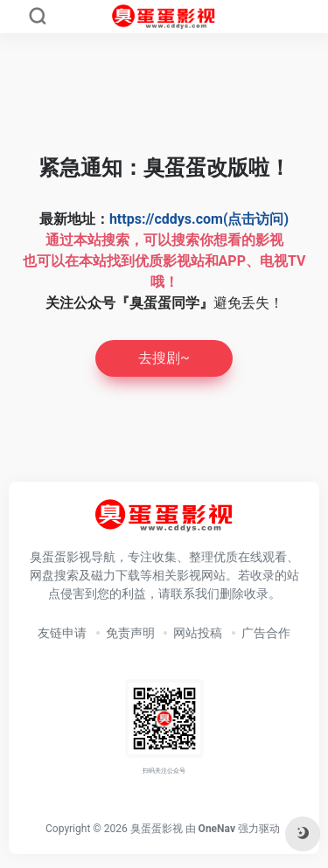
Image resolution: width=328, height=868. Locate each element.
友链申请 (62, 633)
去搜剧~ (164, 358)
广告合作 (266, 633)
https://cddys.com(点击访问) (199, 219)
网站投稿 (198, 633)
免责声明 (130, 633)
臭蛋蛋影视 (157, 829)
